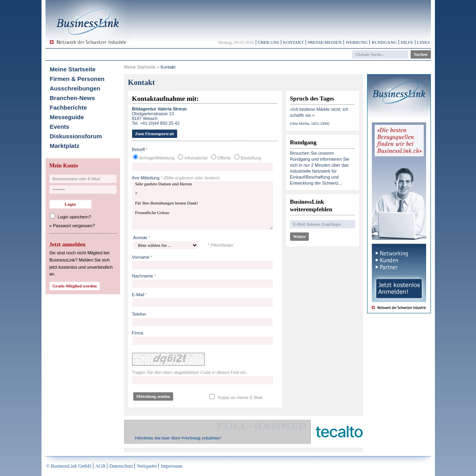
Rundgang (384, 42)
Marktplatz (65, 146)
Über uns (269, 42)
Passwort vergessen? (74, 226)
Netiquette (147, 466)
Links (423, 42)
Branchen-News (72, 98)
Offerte (224, 158)
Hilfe (407, 42)
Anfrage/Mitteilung (157, 158)
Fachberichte (68, 107)
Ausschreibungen (75, 88)
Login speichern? (75, 217)
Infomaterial (196, 158)
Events (60, 127)
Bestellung (251, 158)
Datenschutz (121, 466)
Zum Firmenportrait (155, 134)
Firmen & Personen (77, 79)
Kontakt (293, 42)
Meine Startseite (73, 69)
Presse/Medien (325, 42)
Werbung (357, 42)
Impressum (171, 466)
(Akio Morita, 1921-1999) (310, 124)
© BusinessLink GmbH (69, 466)
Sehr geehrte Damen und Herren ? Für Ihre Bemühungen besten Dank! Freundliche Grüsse (202, 206)
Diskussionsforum (76, 136)
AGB (100, 466)
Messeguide (67, 117)
